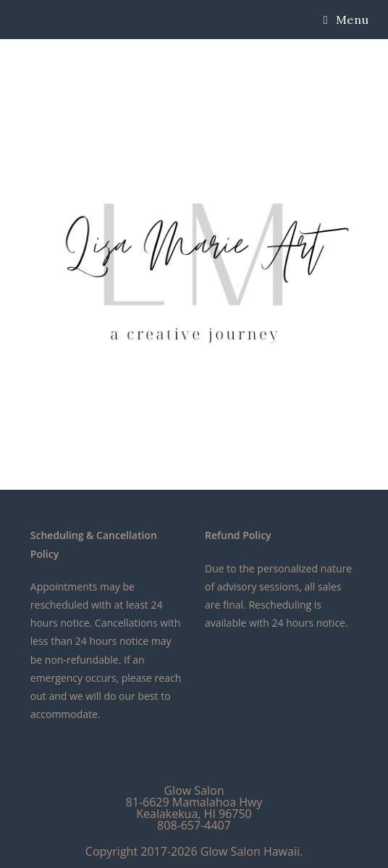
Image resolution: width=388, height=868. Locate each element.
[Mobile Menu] (346, 20)
